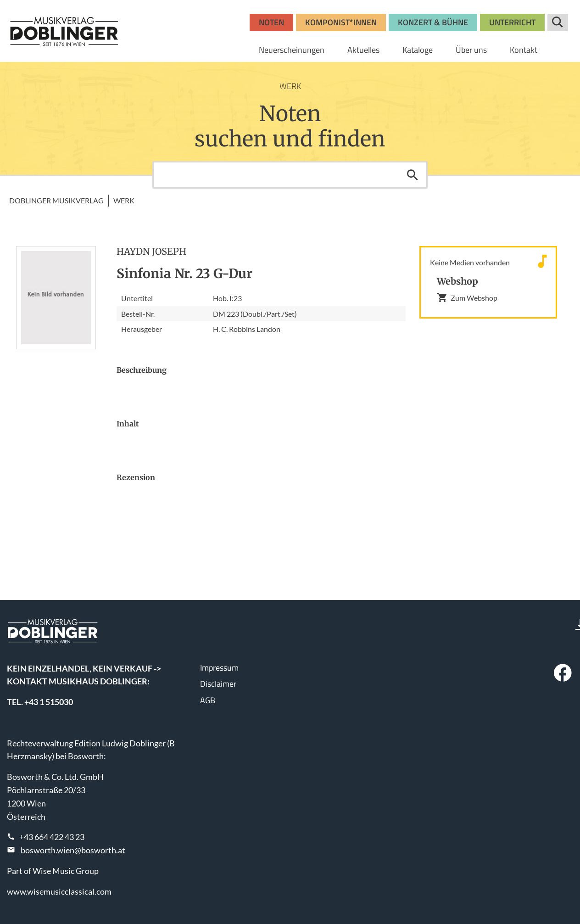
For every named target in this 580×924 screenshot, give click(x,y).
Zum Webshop (467, 297)
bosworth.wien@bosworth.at (73, 850)
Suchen (413, 175)
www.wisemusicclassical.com (59, 891)
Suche (558, 22)
